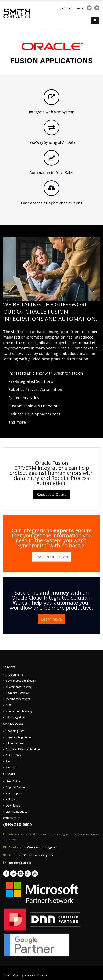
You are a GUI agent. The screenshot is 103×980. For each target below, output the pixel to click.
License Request (16, 812)
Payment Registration (19, 737)
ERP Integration (15, 717)
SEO (8, 705)
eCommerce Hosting (19, 687)
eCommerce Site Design (21, 681)
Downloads (13, 806)
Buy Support (14, 793)
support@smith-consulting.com (37, 847)
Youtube (35, 874)
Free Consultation (52, 557)
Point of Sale (14, 755)
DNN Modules (13, 724)
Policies (11, 800)
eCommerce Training (19, 711)
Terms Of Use (12, 975)
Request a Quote (52, 494)
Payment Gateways (18, 693)
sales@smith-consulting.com (35, 855)
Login (80, 8)
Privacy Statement (36, 975)
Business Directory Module (23, 749)
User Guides (14, 781)
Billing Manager (15, 743)
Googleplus (28, 874)
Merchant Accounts (18, 699)
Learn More (51, 619)
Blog (9, 761)
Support (9, 774)
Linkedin (21, 874)
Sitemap (11, 767)
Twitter (13, 874)
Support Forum (15, 787)
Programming (14, 675)
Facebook (6, 874)
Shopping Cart (15, 731)
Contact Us (12, 818)
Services (9, 667)
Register (66, 8)
